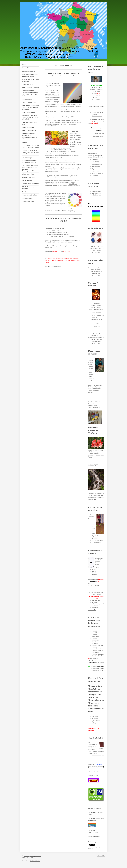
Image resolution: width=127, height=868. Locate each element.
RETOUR (91, 771)
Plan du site (38, 856)
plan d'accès (96, 96)
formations (101, 662)
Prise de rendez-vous (98, 119)
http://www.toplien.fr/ (94, 837)
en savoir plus (96, 253)
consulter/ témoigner (98, 755)
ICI (97, 582)
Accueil (101, 767)
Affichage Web (101, 856)
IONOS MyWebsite (35, 861)
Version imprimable (28, 856)
